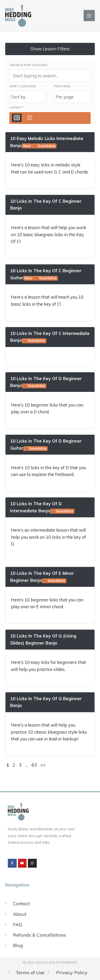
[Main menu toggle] (89, 16)
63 (34, 765)
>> (43, 765)
